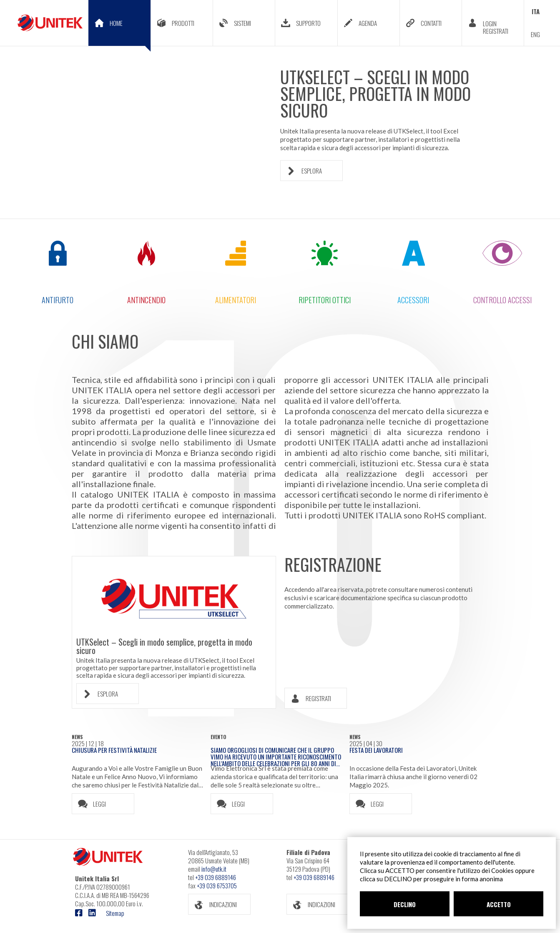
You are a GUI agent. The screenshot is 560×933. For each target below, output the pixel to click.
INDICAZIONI (213, 904)
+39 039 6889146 (216, 877)
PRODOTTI (173, 23)
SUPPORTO (298, 23)
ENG (535, 34)
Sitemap (115, 913)
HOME (120, 29)
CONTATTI (421, 23)
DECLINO (405, 904)
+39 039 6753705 (217, 885)
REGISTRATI (308, 698)
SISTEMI (232, 23)
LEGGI (89, 804)
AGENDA (357, 23)
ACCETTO (499, 904)
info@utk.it (214, 869)
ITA (536, 11)
